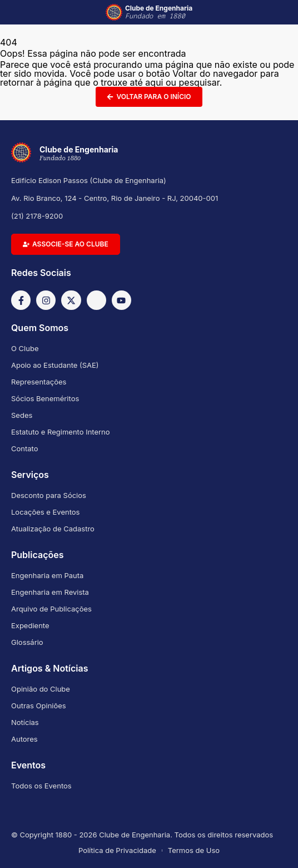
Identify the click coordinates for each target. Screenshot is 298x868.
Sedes (22, 415)
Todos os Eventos (41, 786)
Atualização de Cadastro (53, 529)
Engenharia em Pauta (47, 575)
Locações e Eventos (45, 512)
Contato (25, 448)
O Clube (25, 348)
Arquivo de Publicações (51, 609)
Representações (39, 382)
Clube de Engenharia (159, 12)
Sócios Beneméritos (45, 398)
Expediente (30, 625)
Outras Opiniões (39, 706)
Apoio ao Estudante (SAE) (55, 365)
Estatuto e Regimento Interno (61, 432)
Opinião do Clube (41, 689)
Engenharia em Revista (50, 592)
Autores (24, 739)
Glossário (27, 642)
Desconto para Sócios (49, 495)
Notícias (25, 722)
